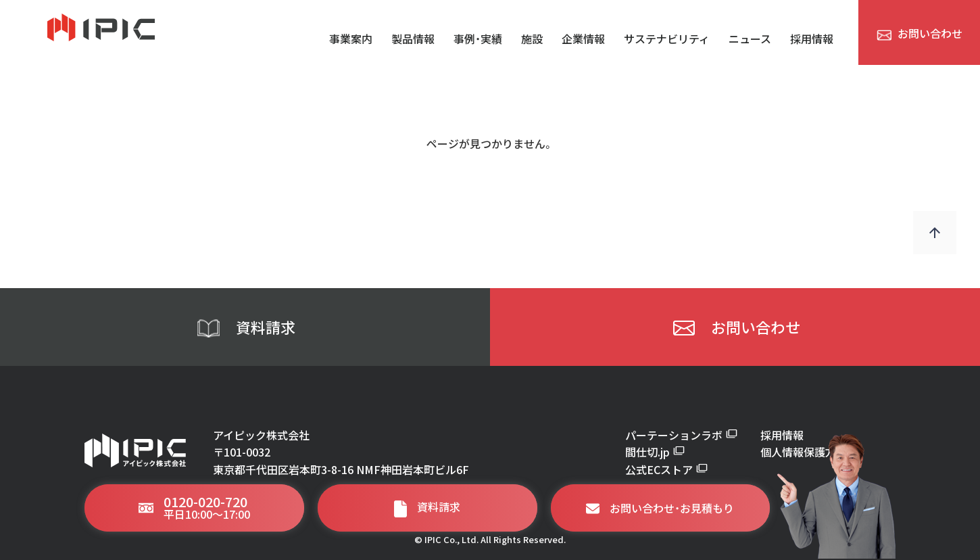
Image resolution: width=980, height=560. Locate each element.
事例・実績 (478, 38)
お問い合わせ (735, 327)
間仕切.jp (655, 452)
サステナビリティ (667, 38)
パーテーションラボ (681, 435)
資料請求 (245, 327)
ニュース (750, 38)
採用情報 (812, 38)
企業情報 (583, 38)
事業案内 (351, 38)
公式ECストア (666, 469)
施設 (532, 38)
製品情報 (413, 38)
